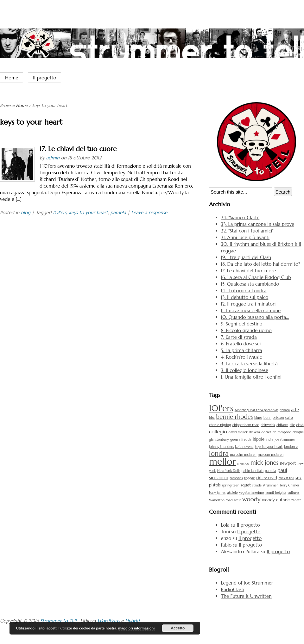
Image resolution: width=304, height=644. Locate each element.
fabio (226, 545)
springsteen (231, 485)
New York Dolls (229, 471)
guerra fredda (241, 440)
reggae (250, 478)
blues (258, 418)
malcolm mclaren (243, 455)
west (237, 500)
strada (257, 485)
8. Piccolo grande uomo (246, 330)
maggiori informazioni (136, 628)
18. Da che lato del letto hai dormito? (261, 264)
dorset (266, 432)
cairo (289, 418)
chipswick (268, 425)
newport (288, 463)
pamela (118, 212)
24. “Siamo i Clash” (240, 217)
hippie (259, 439)
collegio (218, 431)
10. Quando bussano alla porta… (255, 317)
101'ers (60, 212)
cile (292, 425)
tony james (217, 493)
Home (12, 78)
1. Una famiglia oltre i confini (251, 377)
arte (295, 410)
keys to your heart (89, 212)
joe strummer (285, 440)
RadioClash (233, 589)
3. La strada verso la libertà (249, 364)
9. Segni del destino (242, 324)
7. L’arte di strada (239, 337)
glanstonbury (219, 440)
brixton (278, 418)
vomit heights (276, 493)
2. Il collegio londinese (245, 370)
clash (300, 425)
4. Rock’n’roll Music (242, 357)
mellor (222, 461)
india (270, 440)
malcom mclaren (271, 455)
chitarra (282, 425)
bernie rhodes (234, 417)
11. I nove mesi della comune (251, 310)
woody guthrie (276, 500)
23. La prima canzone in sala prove (258, 224)
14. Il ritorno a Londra (244, 291)
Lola (225, 525)
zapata (296, 500)
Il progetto (44, 78)
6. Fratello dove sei (241, 344)
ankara (285, 410)
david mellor (238, 432)
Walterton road (221, 500)
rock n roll (286, 478)
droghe (298, 432)
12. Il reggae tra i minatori (248, 304)
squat (246, 485)
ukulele (232, 493)
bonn (267, 418)
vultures (294, 493)
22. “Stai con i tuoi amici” (247, 231)
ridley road (267, 478)
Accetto (178, 628)
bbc (212, 418)
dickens (254, 432)
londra (219, 453)
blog (26, 212)
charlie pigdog (220, 425)
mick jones (264, 463)
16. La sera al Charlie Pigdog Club (256, 277)
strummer (271, 485)
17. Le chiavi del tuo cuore (78, 149)
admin (53, 158)
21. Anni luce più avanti (245, 237)
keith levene (244, 447)
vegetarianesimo (252, 493)
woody (251, 499)
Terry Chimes (289, 485)
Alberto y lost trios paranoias (256, 410)
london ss (291, 447)
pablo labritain (253, 471)
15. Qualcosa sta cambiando (250, 284)
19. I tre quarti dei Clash (246, 257)
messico (243, 464)
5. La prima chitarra (242, 350)
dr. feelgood (282, 432)
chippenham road (246, 425)
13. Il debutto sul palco (245, 297)
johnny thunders (221, 447)
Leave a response (149, 212)
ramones (236, 478)
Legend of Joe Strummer (247, 583)
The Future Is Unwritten (246, 596)
